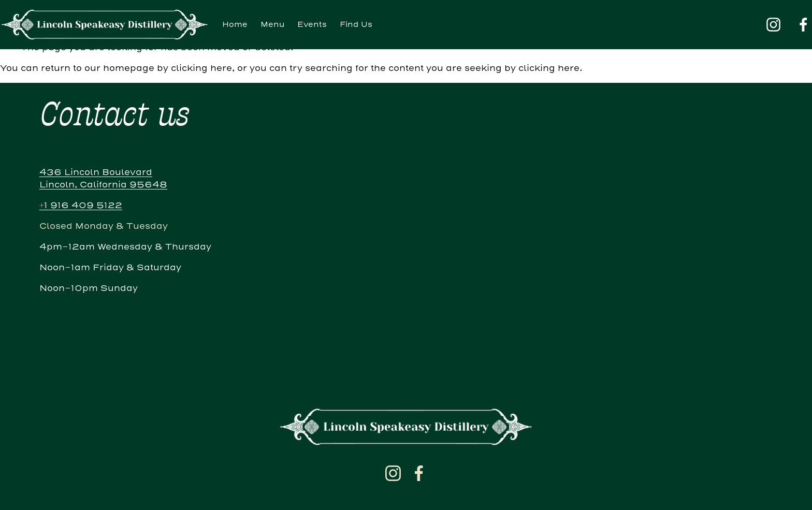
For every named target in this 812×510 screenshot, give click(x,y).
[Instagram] (773, 25)
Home (235, 25)
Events (312, 25)
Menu (272, 25)
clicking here (201, 68)
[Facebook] (803, 25)
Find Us (356, 25)
